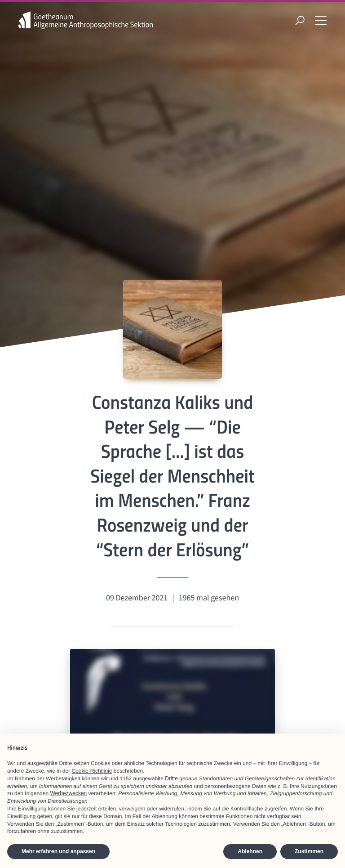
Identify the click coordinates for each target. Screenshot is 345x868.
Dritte (171, 779)
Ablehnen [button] (250, 851)
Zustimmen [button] (309, 851)
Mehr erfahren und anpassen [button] (58, 851)
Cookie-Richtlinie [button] (92, 771)
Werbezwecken (68, 793)
